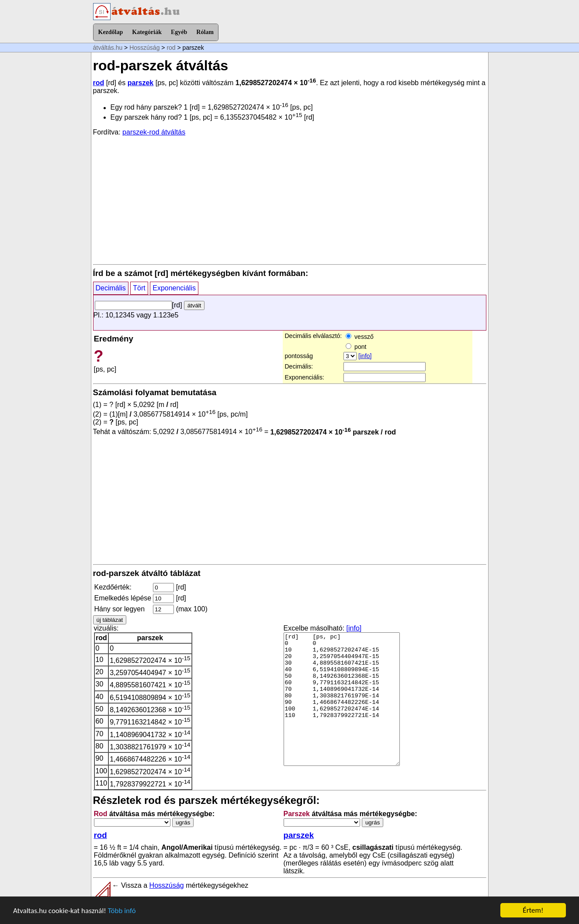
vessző (359, 337)
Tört (139, 288)
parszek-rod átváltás (154, 132)
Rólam (205, 32)
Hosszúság (144, 48)
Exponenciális (174, 288)
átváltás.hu (108, 48)
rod (171, 48)
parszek (141, 83)
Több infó (122, 911)
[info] (365, 356)
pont (356, 347)
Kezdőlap (111, 32)
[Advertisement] (290, 200)
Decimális (111, 288)
